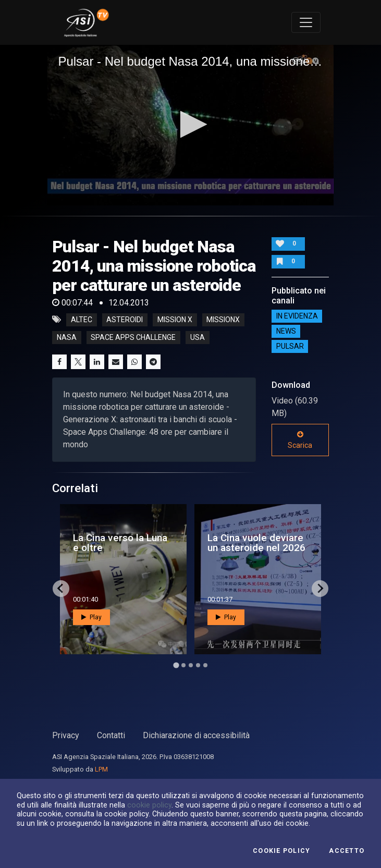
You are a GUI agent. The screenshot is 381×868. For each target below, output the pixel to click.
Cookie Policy (281, 851)
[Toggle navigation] (306, 22)
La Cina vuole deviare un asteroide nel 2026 (256, 543)
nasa (67, 337)
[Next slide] (320, 589)
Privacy (66, 735)
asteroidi (125, 320)
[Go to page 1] (176, 665)
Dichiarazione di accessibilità (196, 735)
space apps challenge (133, 337)
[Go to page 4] (198, 665)
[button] (190, 124)
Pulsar (290, 346)
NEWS (286, 331)
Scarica (300, 440)
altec (82, 320)
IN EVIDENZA (297, 316)
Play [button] (91, 617)
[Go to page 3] (191, 665)
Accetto (347, 851)
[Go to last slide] (61, 589)
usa (198, 337)
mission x (175, 320)
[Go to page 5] (205, 665)
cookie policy (149, 805)
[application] (190, 125)
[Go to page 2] (183, 665)
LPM (101, 769)
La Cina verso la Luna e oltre (120, 543)
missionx (223, 320)
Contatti (111, 735)
